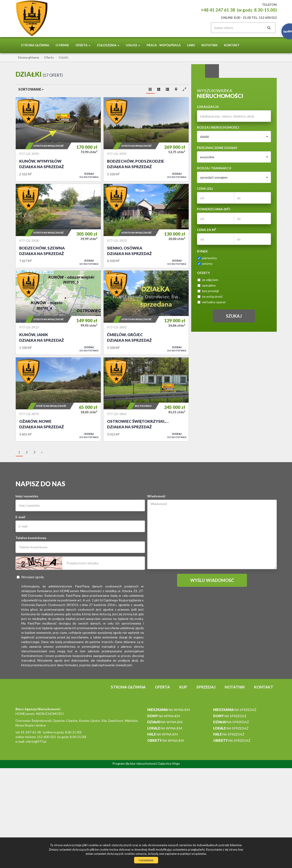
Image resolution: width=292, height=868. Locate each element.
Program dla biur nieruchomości (135, 763)
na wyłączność (210, 296)
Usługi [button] (133, 45)
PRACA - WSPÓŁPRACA (164, 45)
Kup (183, 687)
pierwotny (207, 258)
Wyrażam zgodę (30, 577)
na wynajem (169, 710)
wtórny (205, 264)
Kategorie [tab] (212, 71)
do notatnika (89, 175)
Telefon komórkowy (31, 538)
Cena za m (207, 230)
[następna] (42, 452)
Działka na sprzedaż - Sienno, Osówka (146, 226)
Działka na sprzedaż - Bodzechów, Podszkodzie (146, 139)
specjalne (207, 285)
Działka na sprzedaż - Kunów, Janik (58, 312)
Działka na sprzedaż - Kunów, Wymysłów (58, 139)
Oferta (162, 687)
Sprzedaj (206, 687)
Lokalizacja (208, 107)
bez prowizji (208, 291)
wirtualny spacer (212, 302)
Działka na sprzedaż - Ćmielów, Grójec (146, 312)
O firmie (62, 45)
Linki (191, 45)
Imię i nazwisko (27, 496)
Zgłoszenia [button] (108, 45)
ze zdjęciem (208, 280)
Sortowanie (31, 89)
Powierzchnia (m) (214, 209)
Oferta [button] (83, 45)
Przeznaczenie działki (217, 148)
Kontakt (232, 45)
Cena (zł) (205, 188)
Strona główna (35, 45)
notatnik (209, 45)
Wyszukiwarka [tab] (198, 71)
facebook (199, 28)
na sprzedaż (235, 710)
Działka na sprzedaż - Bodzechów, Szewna (58, 226)
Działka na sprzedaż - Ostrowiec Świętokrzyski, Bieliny (146, 399)
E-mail (20, 517)
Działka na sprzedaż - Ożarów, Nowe (58, 399)
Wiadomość (156, 496)
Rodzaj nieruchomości (218, 127)
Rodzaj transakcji (214, 168)
